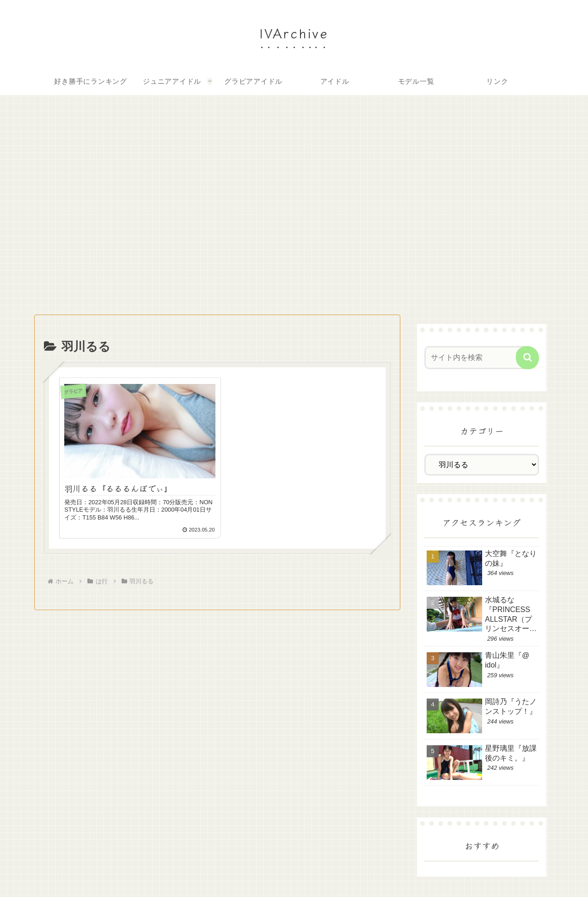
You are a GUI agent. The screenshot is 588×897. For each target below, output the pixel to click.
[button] (527, 358)
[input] (477, 358)
